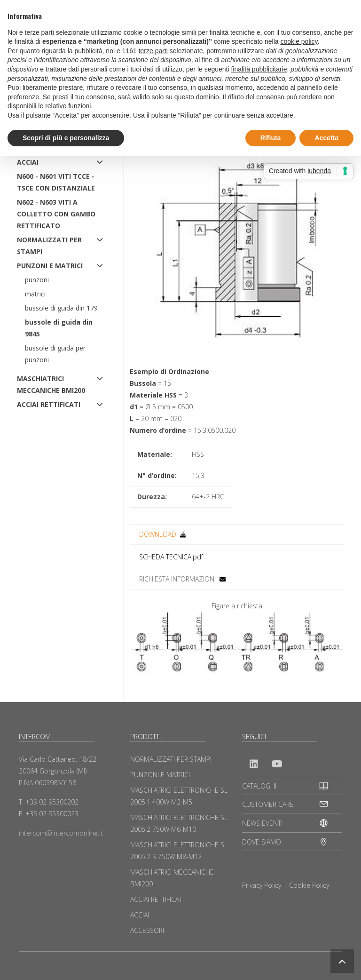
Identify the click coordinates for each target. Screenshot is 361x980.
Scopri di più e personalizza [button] (66, 138)
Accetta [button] (326, 138)
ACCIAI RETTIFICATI (49, 404)
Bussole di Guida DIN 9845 (59, 328)
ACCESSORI (147, 930)
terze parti (153, 51)
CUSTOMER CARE (268, 804)
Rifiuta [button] (271, 138)
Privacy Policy (262, 885)
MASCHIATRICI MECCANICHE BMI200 (51, 384)
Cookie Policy (309, 885)
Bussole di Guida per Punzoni (55, 354)
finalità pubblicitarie (259, 69)
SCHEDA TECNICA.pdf (171, 557)
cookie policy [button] (299, 41)
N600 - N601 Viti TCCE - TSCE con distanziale (56, 182)
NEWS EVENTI (262, 823)
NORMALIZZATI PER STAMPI (49, 246)
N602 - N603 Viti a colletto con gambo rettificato (56, 214)
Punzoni (37, 280)
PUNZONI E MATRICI (50, 266)
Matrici (35, 294)
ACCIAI (28, 162)
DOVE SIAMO (262, 842)
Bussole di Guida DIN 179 (61, 308)
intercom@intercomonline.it (61, 833)
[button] (342, 961)
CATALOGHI (259, 786)
